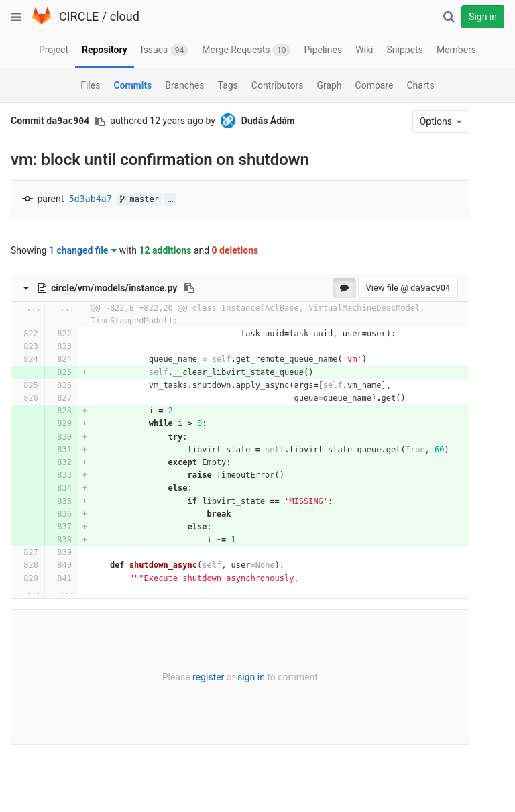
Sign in (483, 17)
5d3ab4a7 (91, 199)
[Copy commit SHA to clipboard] (100, 121)
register (205, 677)
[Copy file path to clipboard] (189, 288)
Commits (132, 85)
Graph (329, 85)
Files (90, 85)
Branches (184, 85)
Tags (228, 85)
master (139, 199)
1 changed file (83, 250)
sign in (248, 677)
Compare (375, 85)
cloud (125, 16)
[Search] (449, 17)
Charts (420, 85)
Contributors (278, 85)
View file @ (402, 288)
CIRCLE (79, 16)
